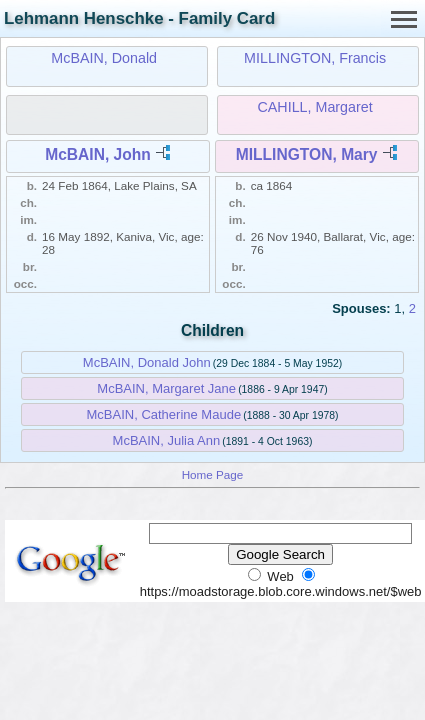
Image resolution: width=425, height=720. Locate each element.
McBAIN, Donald (104, 58)
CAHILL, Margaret (314, 107)
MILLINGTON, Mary (307, 154)
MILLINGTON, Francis (315, 58)
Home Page (213, 474)
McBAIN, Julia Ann (167, 440)
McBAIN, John (98, 154)
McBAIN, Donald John (147, 362)
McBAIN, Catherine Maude (163, 414)
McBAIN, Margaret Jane (166, 388)
